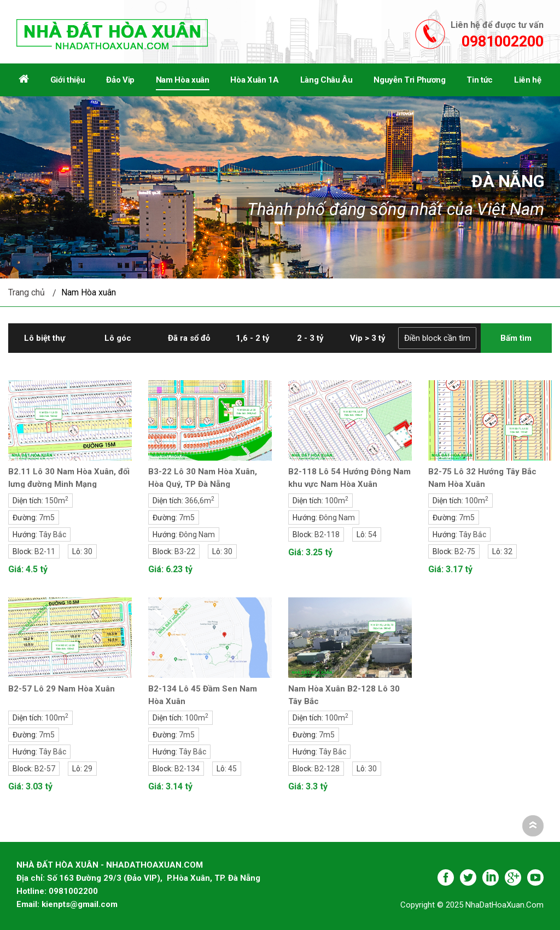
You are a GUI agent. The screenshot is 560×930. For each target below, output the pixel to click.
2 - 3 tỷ (310, 338)
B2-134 (187, 769)
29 (88, 769)
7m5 (47, 518)
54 (372, 534)
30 (88, 551)
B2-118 (327, 534)
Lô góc (118, 338)
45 (232, 769)
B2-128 (327, 769)
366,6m (200, 501)
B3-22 (185, 551)
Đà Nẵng (508, 181)
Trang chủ (27, 292)
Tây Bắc (52, 534)
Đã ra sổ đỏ (189, 338)
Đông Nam (197, 534)
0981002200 (503, 42)
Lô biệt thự (45, 338)
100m (337, 501)
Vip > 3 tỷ (368, 338)
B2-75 (465, 551)
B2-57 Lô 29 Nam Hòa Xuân (62, 689)
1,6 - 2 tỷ (253, 338)
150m (57, 501)
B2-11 (45, 551)
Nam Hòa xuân (89, 292)
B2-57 (45, 769)
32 (508, 551)
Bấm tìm (516, 338)
